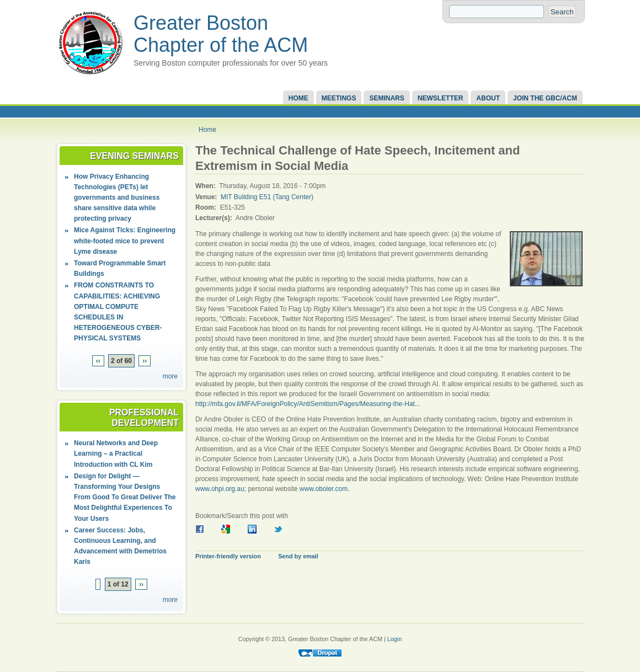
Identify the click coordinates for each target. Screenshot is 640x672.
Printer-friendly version (228, 556)
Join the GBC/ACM (545, 98)
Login (394, 639)
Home (298, 98)
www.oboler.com (324, 489)
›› (145, 361)
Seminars (386, 98)
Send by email (298, 556)
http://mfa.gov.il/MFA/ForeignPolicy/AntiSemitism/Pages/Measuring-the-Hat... (308, 404)
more (170, 376)
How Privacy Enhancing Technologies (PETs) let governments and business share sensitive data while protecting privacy (117, 198)
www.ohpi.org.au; (221, 489)
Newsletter (441, 98)
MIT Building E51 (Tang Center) (267, 197)
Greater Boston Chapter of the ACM (221, 34)
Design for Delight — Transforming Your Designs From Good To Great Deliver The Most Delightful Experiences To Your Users (125, 497)
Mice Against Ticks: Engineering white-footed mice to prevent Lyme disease (125, 241)
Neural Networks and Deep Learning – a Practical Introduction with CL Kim (116, 454)
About (488, 98)
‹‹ (98, 361)
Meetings (339, 98)
